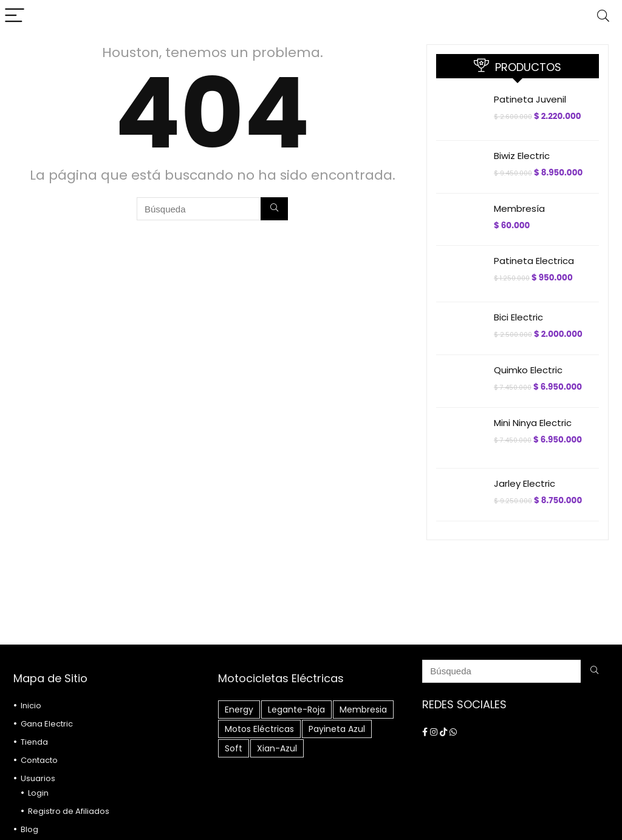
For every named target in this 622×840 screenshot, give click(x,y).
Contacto (39, 760)
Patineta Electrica (534, 261)
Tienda (34, 742)
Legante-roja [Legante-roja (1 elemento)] (296, 710)
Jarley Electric (525, 483)
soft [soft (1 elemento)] (234, 748)
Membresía (519, 208)
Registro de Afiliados (69, 811)
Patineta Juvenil (530, 99)
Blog (29, 829)
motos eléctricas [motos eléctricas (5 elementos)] (259, 729)
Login (38, 793)
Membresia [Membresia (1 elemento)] (363, 710)
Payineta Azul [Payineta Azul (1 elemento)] (337, 729)
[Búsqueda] (274, 209)
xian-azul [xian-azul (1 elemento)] (277, 748)
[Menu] (15, 16)
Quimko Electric (528, 370)
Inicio (31, 706)
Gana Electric (47, 724)
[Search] (603, 16)
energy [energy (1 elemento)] (239, 710)
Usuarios (38, 778)
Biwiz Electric (522, 156)
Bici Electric (518, 317)
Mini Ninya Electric (533, 423)
